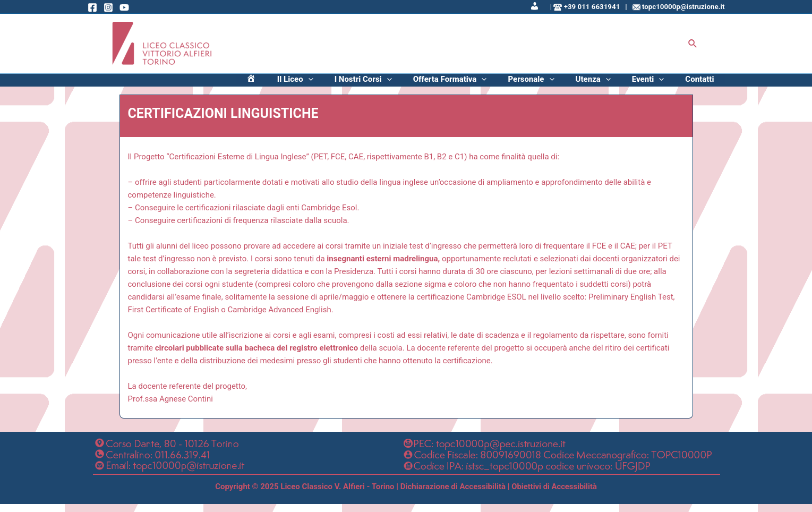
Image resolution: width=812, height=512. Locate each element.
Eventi (664, 84)
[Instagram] (108, 7)
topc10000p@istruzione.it (683, 7)
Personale (568, 84)
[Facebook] (92, 7)
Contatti (705, 84)
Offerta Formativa (498, 84)
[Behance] (124, 7)
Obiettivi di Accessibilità (554, 495)
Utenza (620, 84)
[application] (377, 84)
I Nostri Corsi (422, 84)
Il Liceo (364, 84)
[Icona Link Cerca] (693, 44)
